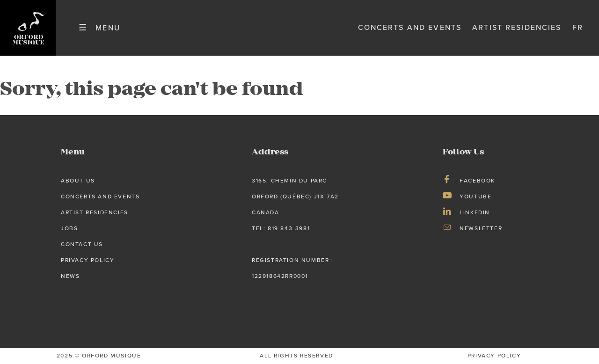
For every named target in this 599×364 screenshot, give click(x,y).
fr (578, 28)
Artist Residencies (517, 28)
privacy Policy (494, 356)
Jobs (69, 228)
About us (78, 181)
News (70, 276)
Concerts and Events (410, 28)
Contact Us (82, 244)
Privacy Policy (88, 260)
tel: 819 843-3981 (281, 228)
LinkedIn (475, 212)
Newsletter (481, 228)
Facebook (477, 181)
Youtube (475, 197)
